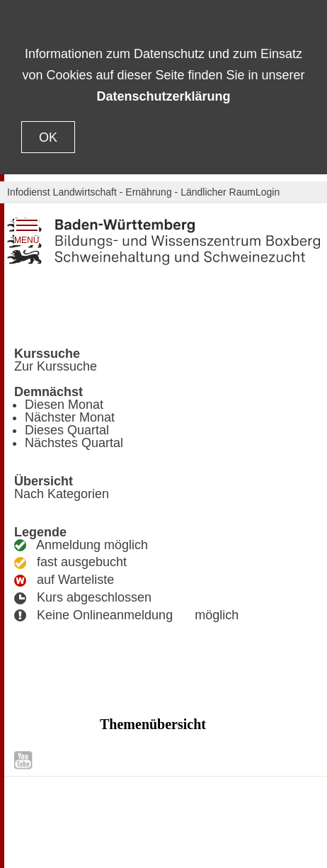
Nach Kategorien (62, 494)
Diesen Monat (64, 405)
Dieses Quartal (67, 430)
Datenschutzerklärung (163, 96)
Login (268, 192)
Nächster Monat (70, 417)
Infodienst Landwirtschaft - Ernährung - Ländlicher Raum (131, 192)
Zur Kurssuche (56, 366)
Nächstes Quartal (74, 443)
